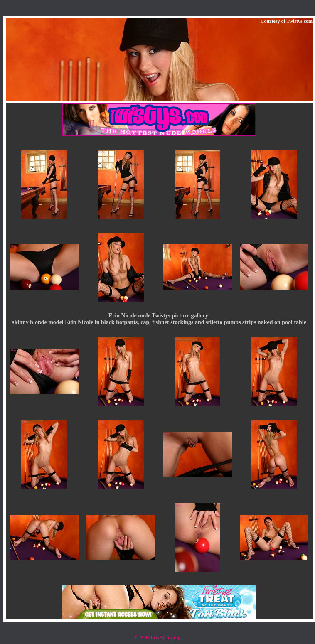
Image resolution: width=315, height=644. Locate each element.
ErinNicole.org (166, 637)
